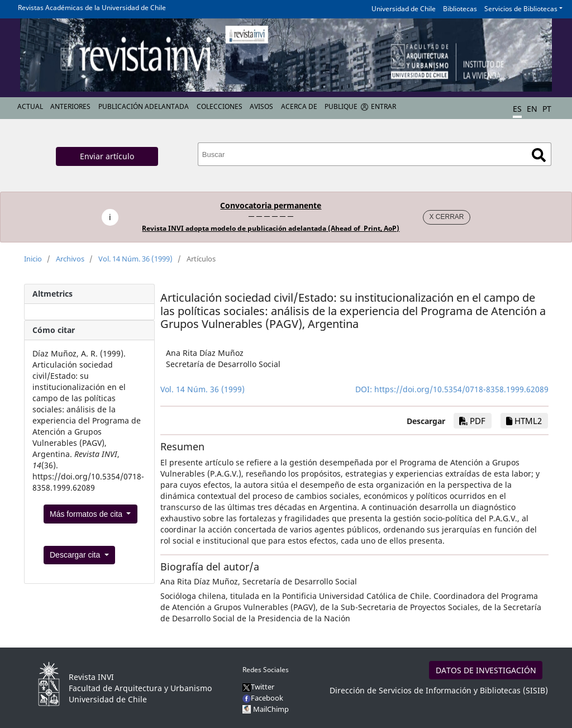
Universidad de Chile (404, 9)
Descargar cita (76, 555)
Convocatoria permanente (271, 205)
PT (547, 109)
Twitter (258, 687)
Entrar (383, 106)
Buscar (539, 155)
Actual (30, 106)
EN (532, 109)
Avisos (261, 106)
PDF (472, 421)
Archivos (70, 259)
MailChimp (271, 709)
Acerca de (299, 106)
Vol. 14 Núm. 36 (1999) (135, 259)
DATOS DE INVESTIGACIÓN (486, 670)
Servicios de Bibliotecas (521, 9)
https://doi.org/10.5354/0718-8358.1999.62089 (461, 389)
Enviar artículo (107, 156)
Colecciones (220, 106)
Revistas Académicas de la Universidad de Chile (92, 8)
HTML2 (524, 421)
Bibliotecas (460, 9)
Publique (341, 106)
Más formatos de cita (87, 514)
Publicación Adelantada (144, 106)
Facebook (263, 698)
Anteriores (70, 106)
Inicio (33, 259)
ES (517, 109)
